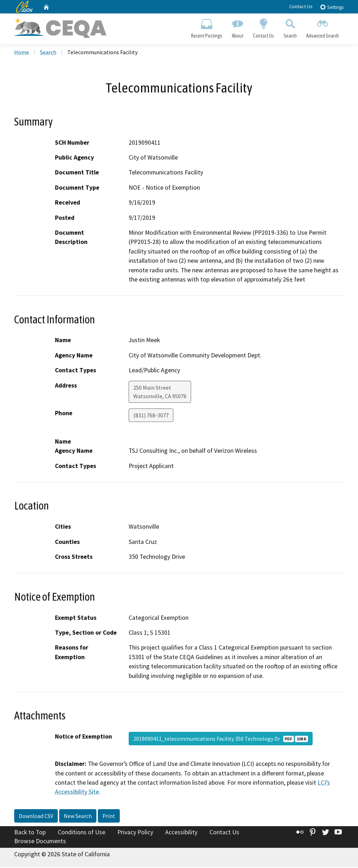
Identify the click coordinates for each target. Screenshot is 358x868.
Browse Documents (40, 842)
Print (109, 817)
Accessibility (181, 833)
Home (22, 53)
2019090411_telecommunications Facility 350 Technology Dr (221, 739)
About (237, 27)
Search (290, 27)
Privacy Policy (135, 833)
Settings (332, 7)
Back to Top (30, 833)
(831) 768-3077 (151, 416)
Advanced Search (323, 27)
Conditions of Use (82, 833)
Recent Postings (206, 27)
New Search (78, 817)
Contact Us (301, 6)
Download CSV (36, 817)
